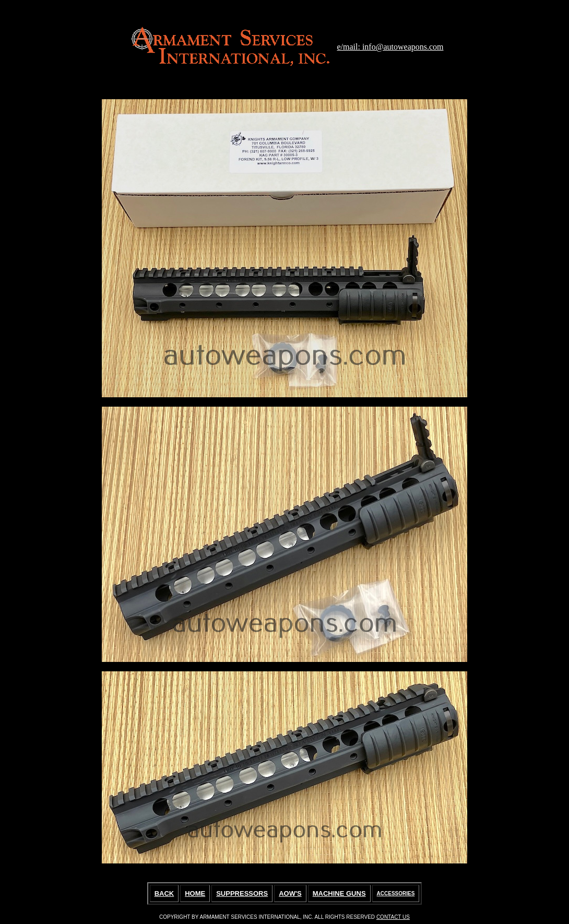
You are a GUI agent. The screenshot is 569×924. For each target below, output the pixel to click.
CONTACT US (393, 917)
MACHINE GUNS (339, 893)
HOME (195, 893)
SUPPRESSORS (242, 893)
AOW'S (290, 893)
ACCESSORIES (396, 893)
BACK (164, 893)
